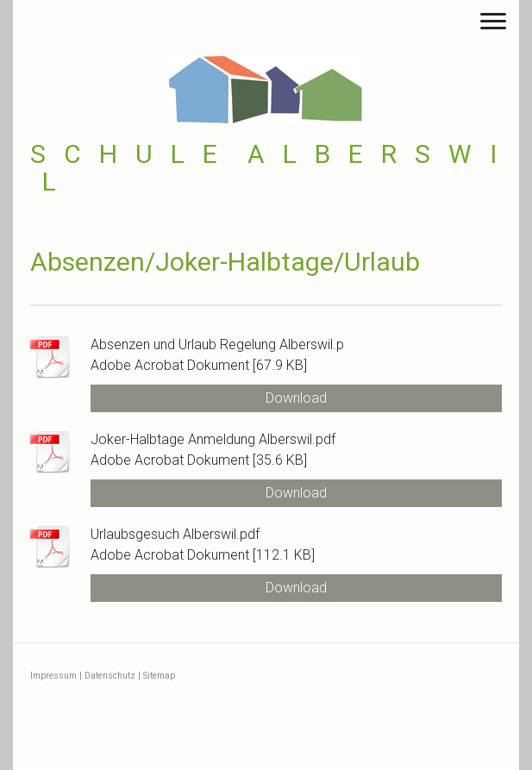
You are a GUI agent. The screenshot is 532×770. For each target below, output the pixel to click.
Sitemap (159, 676)
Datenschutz (110, 676)
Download (296, 398)
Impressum (53, 676)
